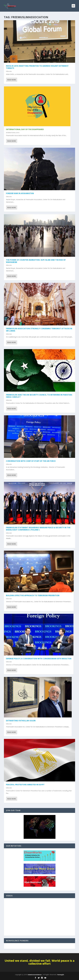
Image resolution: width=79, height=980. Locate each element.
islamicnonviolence (35, 975)
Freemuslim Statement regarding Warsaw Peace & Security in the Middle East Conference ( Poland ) (38, 529)
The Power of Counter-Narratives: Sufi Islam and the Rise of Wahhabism (36, 261)
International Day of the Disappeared (25, 129)
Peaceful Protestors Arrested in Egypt (25, 785)
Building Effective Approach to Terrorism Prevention (33, 595)
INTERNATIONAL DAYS (13, 133)
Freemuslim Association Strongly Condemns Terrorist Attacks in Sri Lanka (39, 330)
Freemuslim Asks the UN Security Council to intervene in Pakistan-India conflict (39, 396)
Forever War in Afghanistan (20, 193)
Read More (12, 80)
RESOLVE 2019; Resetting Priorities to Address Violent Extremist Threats (37, 67)
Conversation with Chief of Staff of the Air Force (31, 461)
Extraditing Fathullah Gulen (21, 721)
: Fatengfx (60, 975)
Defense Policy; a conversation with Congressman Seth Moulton (39, 659)
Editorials (9, 71)
